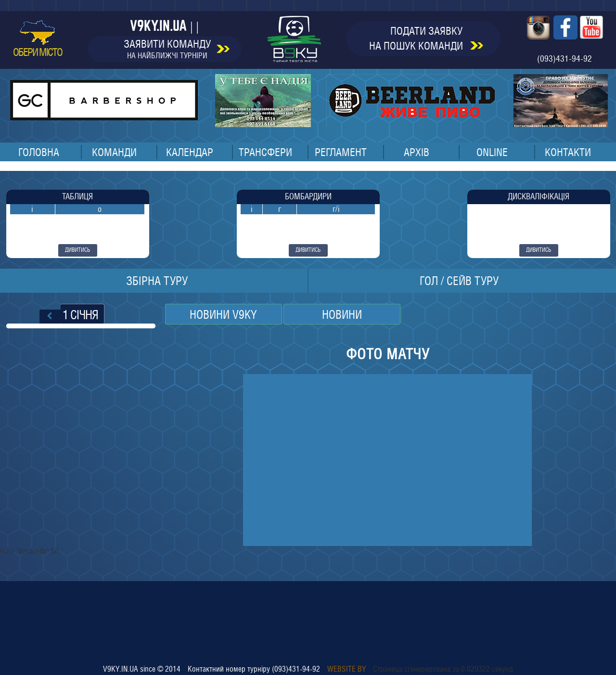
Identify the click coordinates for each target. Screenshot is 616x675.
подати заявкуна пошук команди (426, 39)
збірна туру (157, 281)
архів (417, 152)
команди (114, 152)
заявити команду (177, 49)
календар (190, 152)
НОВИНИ (342, 314)
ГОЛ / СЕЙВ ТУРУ (459, 281)
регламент (341, 152)
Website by (346, 669)
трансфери (265, 152)
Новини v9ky (223, 314)
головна (39, 152)
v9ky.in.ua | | (164, 26)
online (492, 152)
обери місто (38, 39)
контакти (568, 152)
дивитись (77, 250)
